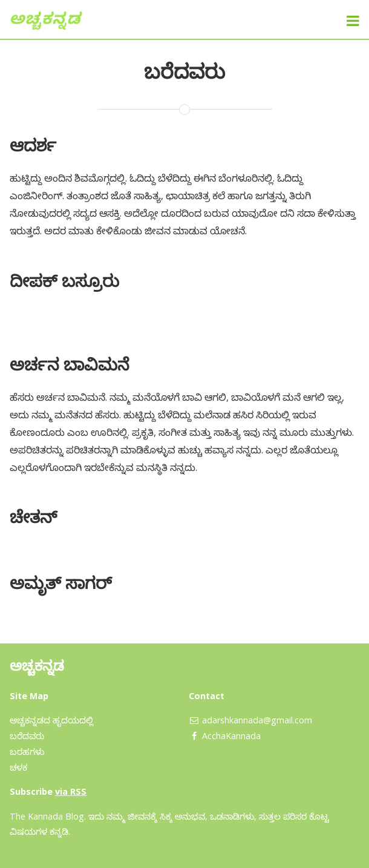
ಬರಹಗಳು (27, 751)
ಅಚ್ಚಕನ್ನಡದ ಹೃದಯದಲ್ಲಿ (51, 720)
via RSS (71, 791)
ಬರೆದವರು (27, 736)
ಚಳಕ (18, 767)
